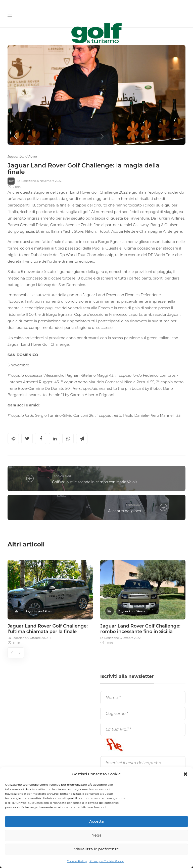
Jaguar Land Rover (22, 157)
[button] (185, 774)
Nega (97, 835)
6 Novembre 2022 (49, 181)
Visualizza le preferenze (96, 849)
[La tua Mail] (143, 729)
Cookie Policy (77, 861)
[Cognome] (143, 714)
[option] (96, 95)
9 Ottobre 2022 (38, 638)
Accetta (96, 821)
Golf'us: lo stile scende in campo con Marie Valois (95, 482)
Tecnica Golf (62, 476)
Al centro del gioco (125, 511)
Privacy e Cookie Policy (107, 861)
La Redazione (27, 181)
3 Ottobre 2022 (130, 638)
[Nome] (143, 698)
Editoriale (133, 505)
